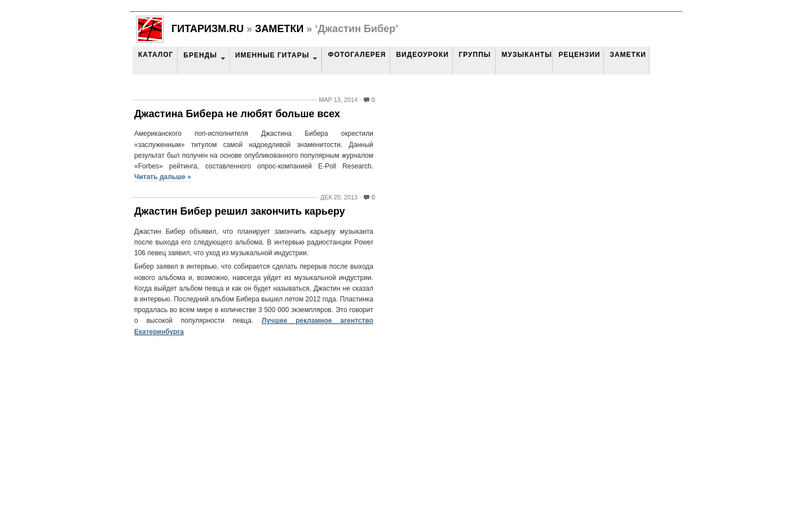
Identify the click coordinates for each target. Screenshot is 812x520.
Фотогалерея (357, 55)
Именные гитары (272, 55)
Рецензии (579, 55)
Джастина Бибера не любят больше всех (237, 114)
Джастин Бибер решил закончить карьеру (240, 211)
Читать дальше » (163, 177)
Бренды (200, 55)
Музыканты (526, 55)
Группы (475, 55)
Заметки (279, 29)
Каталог (156, 55)
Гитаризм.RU (208, 29)
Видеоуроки (422, 55)
